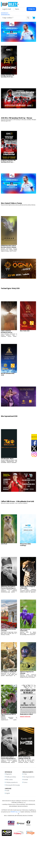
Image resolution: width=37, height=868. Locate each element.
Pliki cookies (9, 780)
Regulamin (9, 774)
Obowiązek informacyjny (13, 785)
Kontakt (26, 780)
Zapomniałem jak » (5, 15)
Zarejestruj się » (5, 13)
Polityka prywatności (12, 782)
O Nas (25, 774)
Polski (7, 791)
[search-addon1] (14, 18)
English (8, 793)
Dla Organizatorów (29, 777)
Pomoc (25, 782)
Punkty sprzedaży (11, 777)
